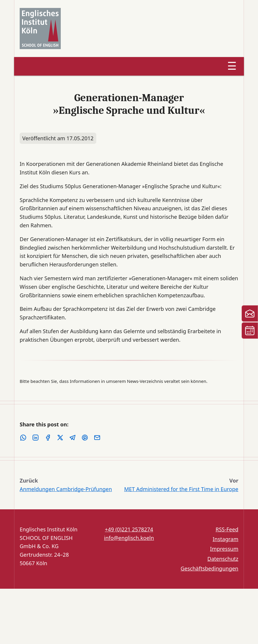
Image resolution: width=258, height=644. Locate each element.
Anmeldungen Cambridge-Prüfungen (66, 489)
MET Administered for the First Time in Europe (181, 489)
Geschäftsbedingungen (209, 568)
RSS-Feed (227, 529)
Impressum (224, 549)
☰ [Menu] (232, 66)
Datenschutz (223, 559)
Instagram (225, 539)
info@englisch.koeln (129, 538)
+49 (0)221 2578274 (129, 529)
